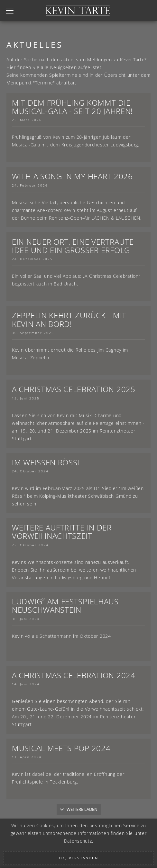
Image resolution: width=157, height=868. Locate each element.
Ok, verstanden (78, 858)
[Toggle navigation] (10, 11)
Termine (44, 83)
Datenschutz (78, 841)
